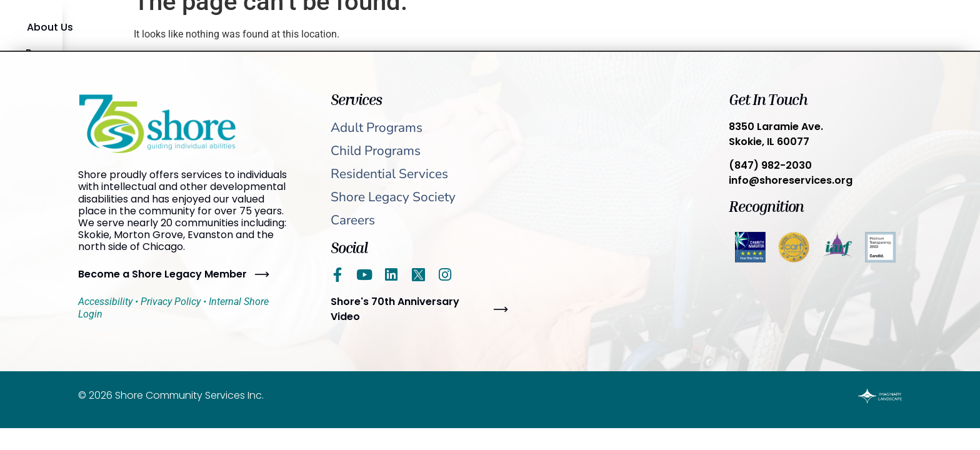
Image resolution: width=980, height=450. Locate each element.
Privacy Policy (171, 302)
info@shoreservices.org (791, 180)
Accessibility (105, 302)
